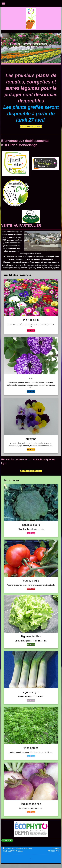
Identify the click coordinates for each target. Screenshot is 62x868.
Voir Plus (30, 331)
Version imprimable (12, 848)
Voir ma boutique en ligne (30, 126)
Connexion (55, 848)
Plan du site (27, 848)
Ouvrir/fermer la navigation (31, 3)
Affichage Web (54, 851)
